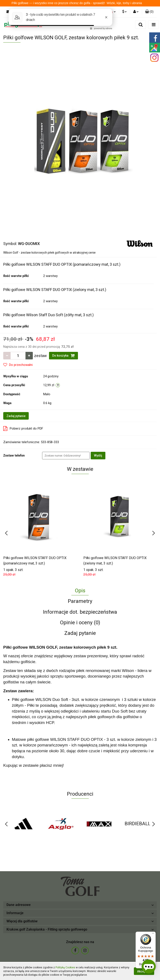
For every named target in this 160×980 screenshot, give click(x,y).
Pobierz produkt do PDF (23, 428)
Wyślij (98, 455)
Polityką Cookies (65, 967)
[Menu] (153, 934)
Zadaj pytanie (16, 416)
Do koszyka (63, 356)
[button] (149, 12)
